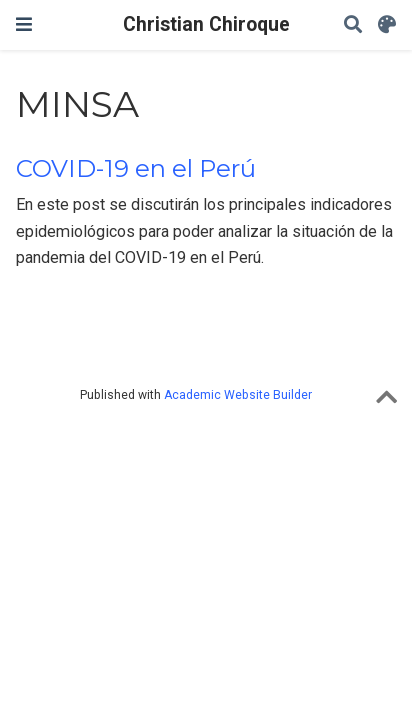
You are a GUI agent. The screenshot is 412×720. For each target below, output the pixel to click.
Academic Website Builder (238, 395)
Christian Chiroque (206, 24)
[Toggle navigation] (24, 24)
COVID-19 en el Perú (136, 168)
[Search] (353, 25)
